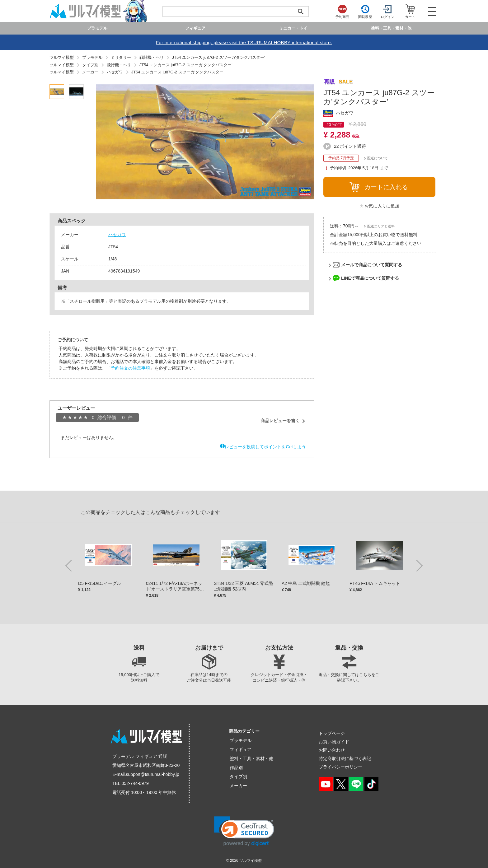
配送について (378, 158)
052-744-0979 (135, 783)
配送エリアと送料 (381, 226)
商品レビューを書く (280, 421)
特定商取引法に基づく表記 (345, 758)
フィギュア (241, 749)
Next (418, 565)
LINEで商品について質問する (370, 278)
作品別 (236, 768)
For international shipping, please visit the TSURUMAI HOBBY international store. (244, 42)
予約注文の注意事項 (130, 368)
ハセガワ (117, 235)
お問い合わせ (332, 750)
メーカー (238, 786)
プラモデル (241, 740)
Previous (70, 565)
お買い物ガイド (334, 742)
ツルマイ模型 (251, 861)
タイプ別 (238, 777)
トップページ (332, 733)
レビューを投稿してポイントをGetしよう (265, 447)
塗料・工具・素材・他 (251, 758)
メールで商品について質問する (372, 265)
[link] (244, 831)
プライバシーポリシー (340, 767)
